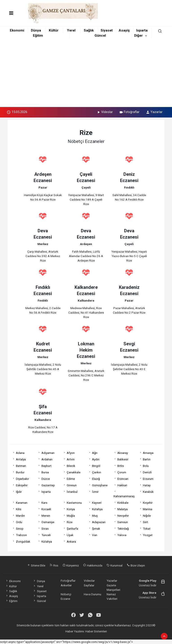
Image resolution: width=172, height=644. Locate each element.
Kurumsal (115, 565)
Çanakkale (74, 472)
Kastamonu (74, 503)
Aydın (96, 459)
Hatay (147, 485)
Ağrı (95, 453)
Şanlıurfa (72, 529)
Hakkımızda (93, 565)
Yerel (71, 30)
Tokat (147, 529)
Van (95, 535)
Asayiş (124, 30)
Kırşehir (148, 503)
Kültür (54, 30)
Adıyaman (48, 453)
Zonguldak (23, 541)
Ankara (71, 541)
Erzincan (123, 479)
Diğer (138, 36)
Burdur (20, 472)
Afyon (71, 453)
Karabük (148, 492)
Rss (54, 565)
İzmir (95, 492)
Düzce (46, 479)
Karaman (22, 503)
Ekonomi (17, 30)
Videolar (105, 112)
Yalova (122, 535)
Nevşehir (123, 516)
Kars (44, 503)
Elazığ (96, 479)
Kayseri (97, 503)
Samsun (123, 522)
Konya (71, 509)
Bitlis (121, 466)
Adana (20, 453)
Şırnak (96, 529)
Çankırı (97, 472)
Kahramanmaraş (124, 496)
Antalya (21, 459)
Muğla (71, 516)
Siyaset (107, 30)
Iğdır (19, 492)
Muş (95, 516)
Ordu (19, 522)
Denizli (147, 472)
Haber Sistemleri (96, 631)
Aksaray (123, 453)
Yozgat (148, 535)
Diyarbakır (22, 479)
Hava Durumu (92, 594)
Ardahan (47, 459)
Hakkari (122, 485)
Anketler (66, 585)
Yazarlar (154, 112)
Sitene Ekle (36, 565)
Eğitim (38, 36)
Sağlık (89, 30)
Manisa (148, 509)
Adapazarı (99, 522)
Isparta (142, 30)
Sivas (45, 529)
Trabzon (21, 535)
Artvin (71, 459)
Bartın (147, 459)
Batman (21, 466)
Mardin (20, 516)
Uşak (70, 535)
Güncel (100, 36)
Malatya (123, 509)
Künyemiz (71, 565)
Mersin (46, 516)
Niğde (147, 516)
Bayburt (46, 466)
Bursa (45, 472)
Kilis (19, 509)
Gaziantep (48, 485)
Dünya (36, 30)
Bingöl (96, 466)
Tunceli (46, 535)
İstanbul (72, 492)
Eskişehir (22, 485)
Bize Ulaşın (136, 565)
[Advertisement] (86, 73)
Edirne (71, 479)
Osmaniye (48, 522)
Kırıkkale (123, 503)
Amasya (148, 453)
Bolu (146, 466)
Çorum (122, 472)
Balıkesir (123, 459)
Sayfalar (89, 585)
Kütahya (97, 509)
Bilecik (71, 466)
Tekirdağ (123, 529)
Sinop (20, 529)
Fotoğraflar (129, 112)
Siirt (145, 522)
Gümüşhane (100, 485)
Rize (70, 522)
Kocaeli (46, 509)
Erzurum (148, 479)
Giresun (72, 485)
